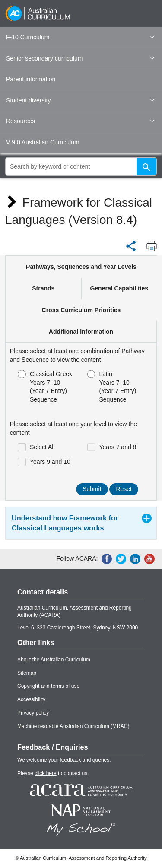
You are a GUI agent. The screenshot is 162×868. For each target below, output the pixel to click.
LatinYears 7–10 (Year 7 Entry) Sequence (112, 386)
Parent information (31, 79)
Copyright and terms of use (48, 686)
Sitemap (27, 673)
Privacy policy (33, 713)
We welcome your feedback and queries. (64, 760)
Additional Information (81, 332)
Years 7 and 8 (112, 447)
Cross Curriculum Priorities (81, 310)
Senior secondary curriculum (80, 58)
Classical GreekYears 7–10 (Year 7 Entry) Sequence (45, 386)
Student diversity (80, 100)
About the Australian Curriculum (54, 660)
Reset (124, 489)
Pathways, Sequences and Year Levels (81, 267)
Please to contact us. (53, 773)
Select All (36, 447)
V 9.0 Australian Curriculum (43, 142)
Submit (92, 489)
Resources (80, 121)
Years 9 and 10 (44, 462)
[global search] (81, 166)
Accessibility (31, 699)
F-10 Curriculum (80, 37)
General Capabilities (119, 288)
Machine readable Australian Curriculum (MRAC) (73, 726)
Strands (43, 288)
